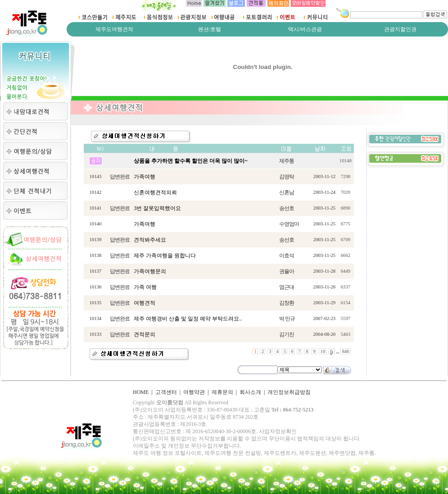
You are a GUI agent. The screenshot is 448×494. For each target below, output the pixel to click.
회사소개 (250, 392)
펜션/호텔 (210, 29)
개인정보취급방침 (289, 392)
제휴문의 (222, 392)
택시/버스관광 (305, 29)
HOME (141, 392)
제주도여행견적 (114, 29)
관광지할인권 (400, 29)
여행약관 (194, 392)
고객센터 (166, 392)
